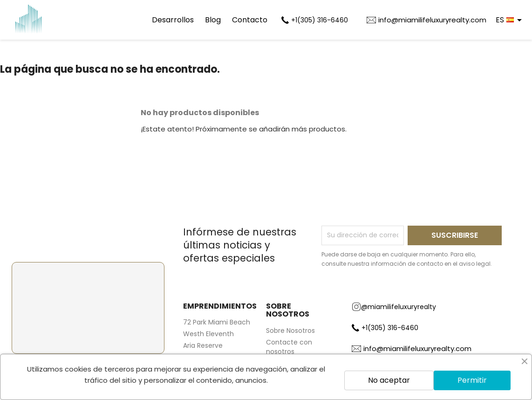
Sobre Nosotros (290, 331)
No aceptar (389, 380)
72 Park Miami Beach (217, 322)
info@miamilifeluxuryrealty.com (432, 20)
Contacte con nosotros (289, 347)
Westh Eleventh (208, 334)
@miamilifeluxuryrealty (394, 307)
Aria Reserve (203, 345)
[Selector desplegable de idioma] (510, 20)
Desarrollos (173, 20)
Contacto (250, 20)
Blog (213, 20)
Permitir (472, 380)
